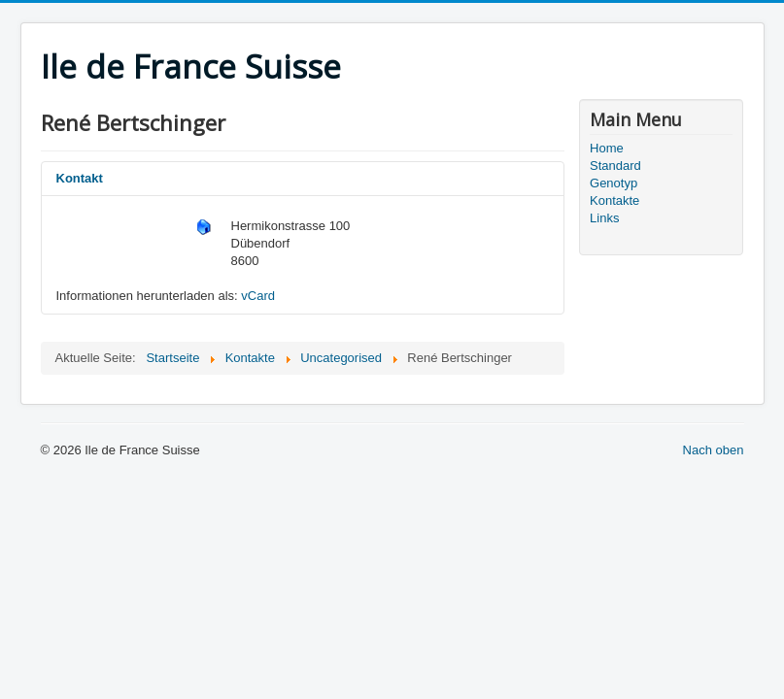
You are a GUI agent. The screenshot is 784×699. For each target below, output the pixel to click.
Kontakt (80, 178)
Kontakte (614, 200)
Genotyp (614, 183)
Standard (615, 166)
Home (607, 148)
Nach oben (714, 450)
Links (604, 218)
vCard (258, 296)
